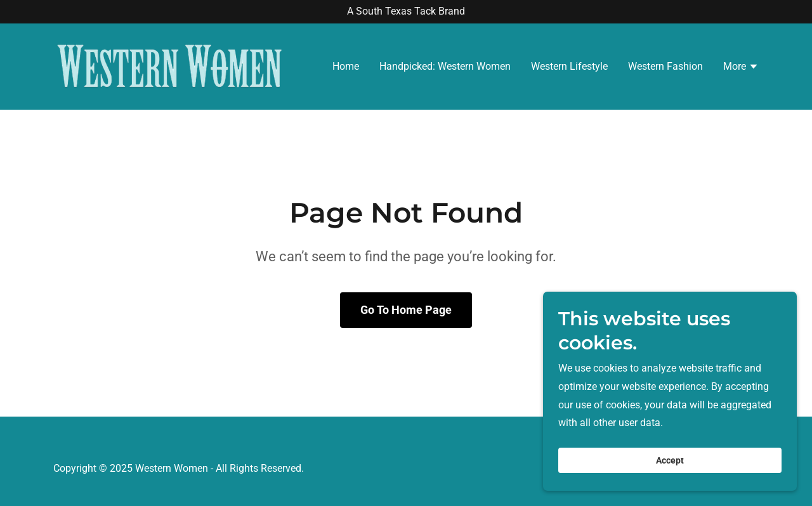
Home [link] (346, 66)
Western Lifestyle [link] (569, 66)
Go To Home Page (406, 310)
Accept (670, 460)
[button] (741, 68)
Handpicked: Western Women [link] (445, 66)
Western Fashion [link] (665, 66)
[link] (170, 66)
